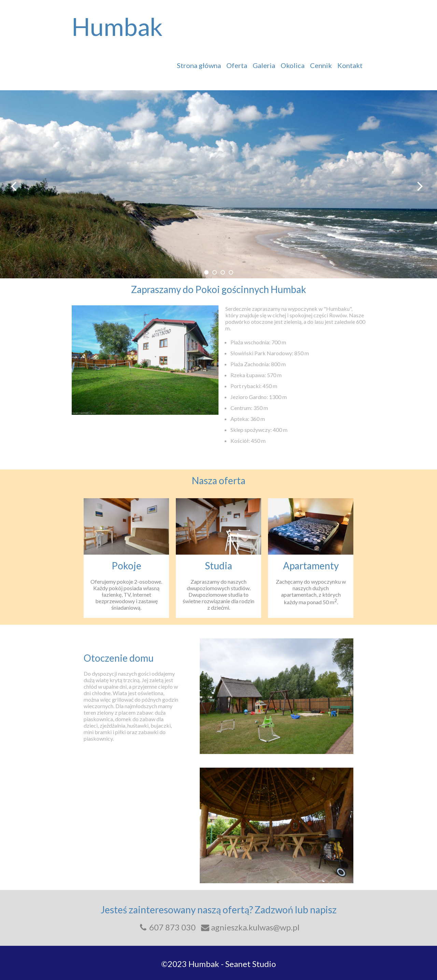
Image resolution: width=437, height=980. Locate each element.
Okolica (293, 65)
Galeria (264, 65)
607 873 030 (167, 927)
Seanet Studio (251, 964)
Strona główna (199, 65)
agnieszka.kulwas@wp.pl (250, 927)
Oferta (237, 65)
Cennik (321, 65)
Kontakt (350, 65)
